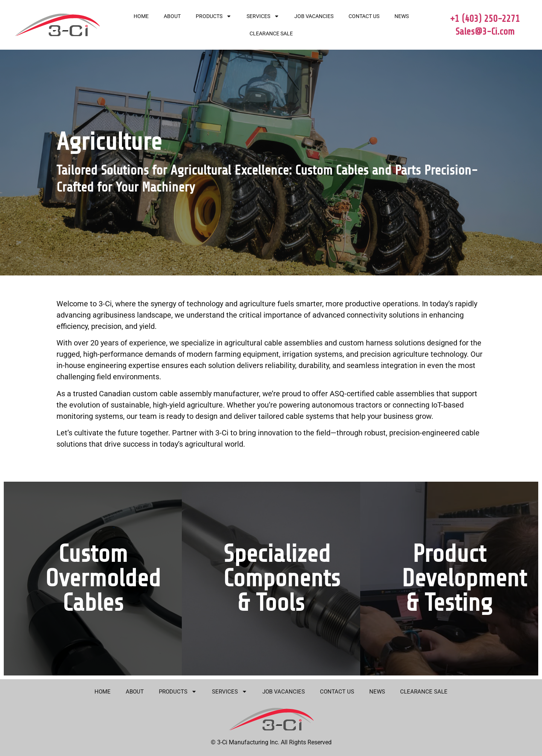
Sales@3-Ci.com (485, 32)
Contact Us (364, 16)
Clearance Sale (271, 33)
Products (214, 16)
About (172, 16)
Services (263, 16)
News (402, 16)
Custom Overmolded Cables (103, 578)
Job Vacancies (314, 16)
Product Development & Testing (464, 578)
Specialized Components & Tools (282, 578)
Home (141, 16)
